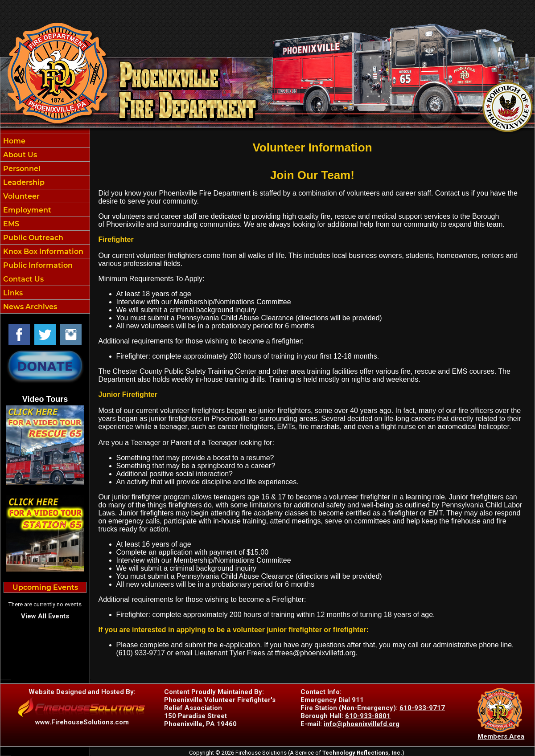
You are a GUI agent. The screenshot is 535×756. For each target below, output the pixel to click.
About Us (19, 155)
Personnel (21, 169)
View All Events (45, 616)
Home (13, 141)
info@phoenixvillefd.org (362, 724)
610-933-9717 (422, 708)
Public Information (37, 265)
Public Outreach (32, 238)
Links (12, 293)
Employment (26, 210)
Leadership (23, 182)
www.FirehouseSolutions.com (82, 722)
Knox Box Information (42, 251)
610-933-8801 (368, 716)
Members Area (501, 736)
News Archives (29, 307)
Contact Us (23, 279)
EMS (10, 224)
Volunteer (21, 196)
